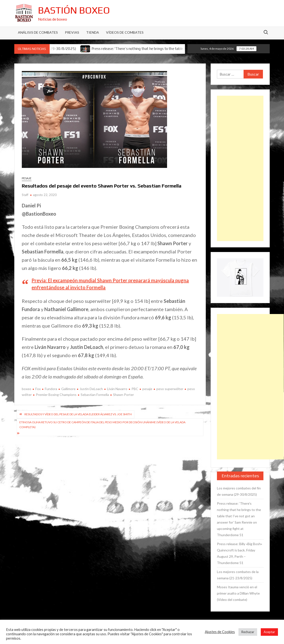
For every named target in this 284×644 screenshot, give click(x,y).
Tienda (93, 32)
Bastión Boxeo (74, 10)
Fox (38, 389)
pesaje (147, 389)
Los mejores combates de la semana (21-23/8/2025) (238, 575)
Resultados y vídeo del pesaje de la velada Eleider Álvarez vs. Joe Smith (78, 414)
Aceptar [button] (269, 632)
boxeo (27, 389)
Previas (72, 32)
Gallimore (68, 389)
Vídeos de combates (125, 32)
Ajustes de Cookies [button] (220, 632)
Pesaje (27, 178)
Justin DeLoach (91, 389)
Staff (25, 195)
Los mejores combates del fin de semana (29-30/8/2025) (239, 491)
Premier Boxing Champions (56, 395)
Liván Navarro (117, 389)
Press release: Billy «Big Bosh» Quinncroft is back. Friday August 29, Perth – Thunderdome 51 (240, 553)
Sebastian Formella (95, 395)
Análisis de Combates (38, 32)
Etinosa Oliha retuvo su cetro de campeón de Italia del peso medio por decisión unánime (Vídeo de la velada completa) (102, 425)
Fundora (51, 389)
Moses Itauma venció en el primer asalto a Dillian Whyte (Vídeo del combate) (238, 593)
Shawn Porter (123, 395)
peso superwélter (170, 389)
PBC (135, 389)
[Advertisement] (240, 168)
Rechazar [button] (248, 632)
